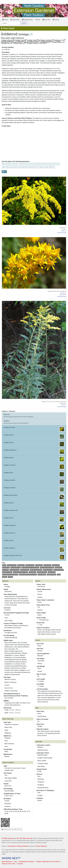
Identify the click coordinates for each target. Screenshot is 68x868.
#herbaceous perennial (36, 570)
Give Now (46, 20)
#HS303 (10, 577)
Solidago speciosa (34, 535)
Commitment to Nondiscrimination (18, 846)
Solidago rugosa (34, 504)
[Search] (11, 23)
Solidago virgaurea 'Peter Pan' (34, 557)
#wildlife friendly (51, 575)
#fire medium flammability (47, 568)
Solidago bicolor (34, 437)
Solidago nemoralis (34, 467)
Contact (56, 20)
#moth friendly (42, 575)
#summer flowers (14, 570)
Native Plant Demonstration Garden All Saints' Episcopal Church (20, 167)
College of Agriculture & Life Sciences (48, 862)
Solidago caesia (34, 444)
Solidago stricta (34, 542)
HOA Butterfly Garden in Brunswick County (47, 164)
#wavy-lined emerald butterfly (10, 575)
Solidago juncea (34, 459)
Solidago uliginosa (34, 550)
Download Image (62, 233)
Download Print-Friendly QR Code (12, 829)
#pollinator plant (48, 570)
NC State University (8, 838)
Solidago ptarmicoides (34, 497)
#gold (4, 565)
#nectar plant (47, 565)
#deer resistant (24, 570)
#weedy (5, 577)
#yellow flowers (30, 565)
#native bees (56, 565)
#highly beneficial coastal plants (30, 568)
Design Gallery (27, 20)
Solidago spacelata (34, 527)
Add (4, 172)
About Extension (7, 862)
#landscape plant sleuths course (28, 575)
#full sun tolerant (12, 565)
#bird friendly (32, 572)
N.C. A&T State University (24, 838)
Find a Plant (15, 20)
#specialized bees (16, 568)
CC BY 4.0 (64, 231)
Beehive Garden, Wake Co (47, 167)
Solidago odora (34, 474)
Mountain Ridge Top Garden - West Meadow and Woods (18, 164)
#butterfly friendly (42, 572)
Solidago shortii (34, 519)
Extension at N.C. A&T (8, 864)
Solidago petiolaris (34, 482)
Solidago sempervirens (34, 512)
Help (38, 20)
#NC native (5, 570)
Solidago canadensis (34, 452)
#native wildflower (58, 570)
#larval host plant (7, 572)
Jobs (15, 862)
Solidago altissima (34, 429)
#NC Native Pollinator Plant (20, 572)
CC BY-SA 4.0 (63, 295)
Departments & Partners (27, 862)
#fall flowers (21, 565)
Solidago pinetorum (34, 489)
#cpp (59, 575)
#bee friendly (52, 572)
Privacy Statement (41, 846)
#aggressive (58, 568)
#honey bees (39, 565)
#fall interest (6, 568)
